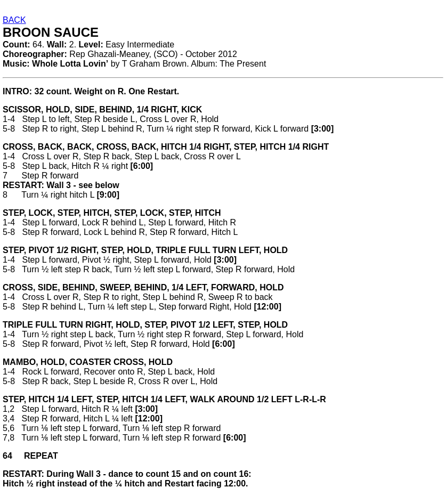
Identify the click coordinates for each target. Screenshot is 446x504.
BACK (14, 20)
